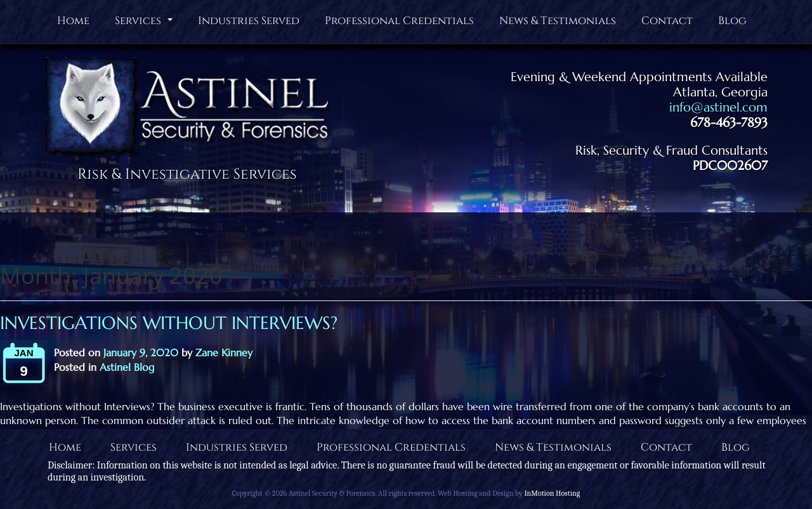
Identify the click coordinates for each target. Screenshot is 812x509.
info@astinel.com (718, 107)
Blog (732, 21)
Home (73, 21)
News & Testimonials (558, 21)
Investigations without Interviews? (169, 323)
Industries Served (249, 21)
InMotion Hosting (552, 493)
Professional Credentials (399, 21)
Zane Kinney (224, 352)
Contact (667, 21)
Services (145, 23)
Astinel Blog (127, 367)
